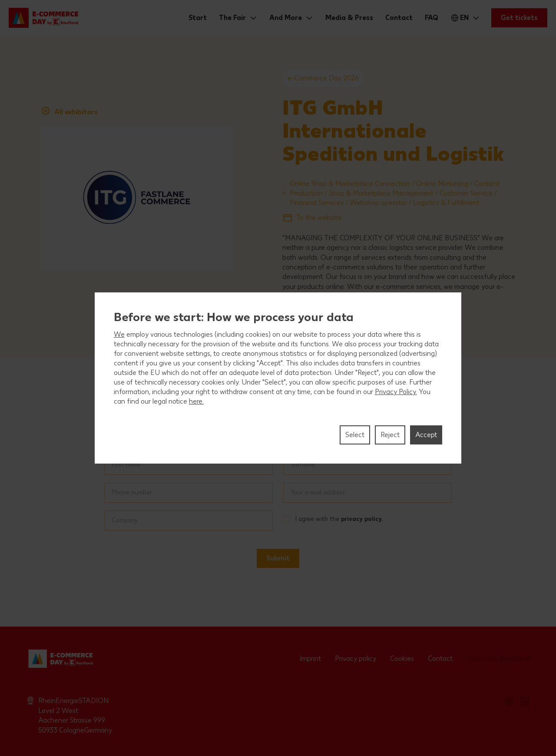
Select (355, 435)
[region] (278, 378)
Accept (426, 435)
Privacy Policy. (396, 392)
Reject (390, 435)
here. (196, 401)
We (119, 334)
